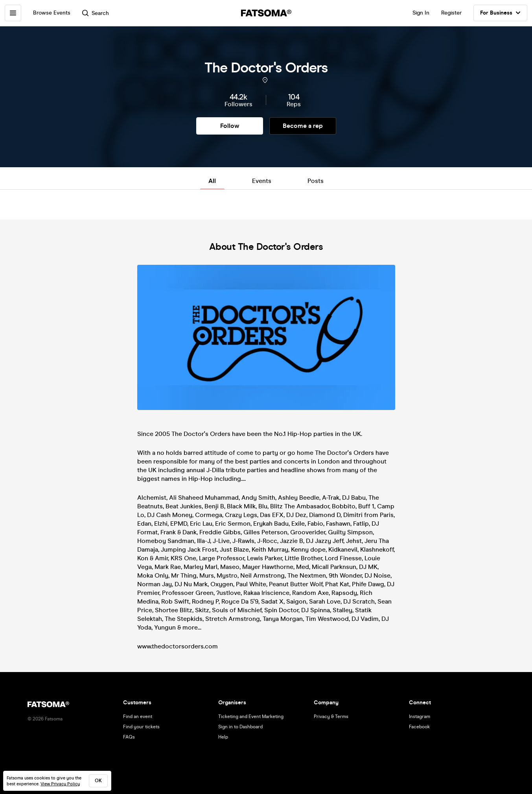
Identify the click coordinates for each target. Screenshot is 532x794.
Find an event (138, 716)
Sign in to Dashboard (240, 727)
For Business (500, 13)
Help (223, 737)
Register (451, 13)
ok (98, 781)
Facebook (419, 727)
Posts (316, 181)
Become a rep (303, 126)
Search (96, 13)
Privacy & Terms (331, 716)
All (212, 181)
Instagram (420, 716)
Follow (230, 126)
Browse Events (52, 13)
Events (262, 181)
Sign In (421, 13)
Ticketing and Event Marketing (251, 716)
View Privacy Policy (60, 784)
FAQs (129, 737)
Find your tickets (141, 727)
